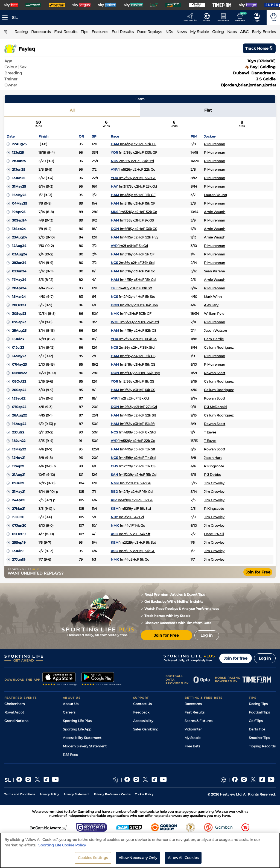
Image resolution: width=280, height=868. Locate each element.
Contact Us (142, 704)
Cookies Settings (93, 858)
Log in (265, 658)
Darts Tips (257, 729)
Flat (208, 110)
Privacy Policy (49, 794)
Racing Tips (258, 704)
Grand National (17, 721)
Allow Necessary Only (138, 858)
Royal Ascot (14, 712)
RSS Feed (71, 755)
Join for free (236, 658)
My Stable (192, 738)
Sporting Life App (77, 729)
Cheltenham (15, 704)
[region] (140, 850)
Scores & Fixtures (199, 721)
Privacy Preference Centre (112, 794)
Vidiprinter (193, 729)
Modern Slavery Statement (85, 746)
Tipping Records (262, 746)
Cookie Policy (144, 794)
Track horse (259, 48)
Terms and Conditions (20, 794)
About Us (71, 704)
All (72, 110)
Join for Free (258, 572)
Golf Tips (256, 721)
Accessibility (143, 721)
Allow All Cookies (183, 858)
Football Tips (259, 712)
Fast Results (195, 712)
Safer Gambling (146, 729)
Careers (69, 712)
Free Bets (192, 746)
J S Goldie (266, 79)
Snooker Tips (259, 738)
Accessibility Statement (82, 738)
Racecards (193, 704)
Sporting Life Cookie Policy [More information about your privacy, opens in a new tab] (62, 845)
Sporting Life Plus (77, 721)
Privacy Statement (76, 794)
